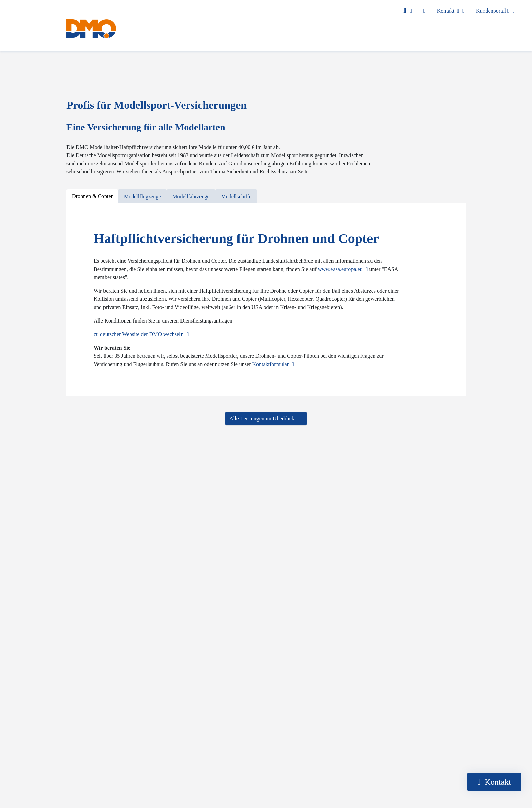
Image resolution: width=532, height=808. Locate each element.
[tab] (92, 196)
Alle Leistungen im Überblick (263, 418)
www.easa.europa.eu (340, 269)
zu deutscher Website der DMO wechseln (139, 334)
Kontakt (448, 11)
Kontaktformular (270, 364)
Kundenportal (493, 11)
